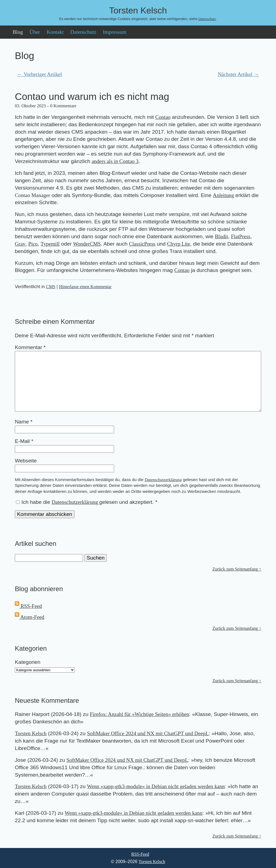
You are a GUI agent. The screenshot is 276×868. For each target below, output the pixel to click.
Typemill (50, 244)
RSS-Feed (28, 606)
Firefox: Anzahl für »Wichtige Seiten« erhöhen (140, 714)
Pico (33, 244)
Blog (18, 32)
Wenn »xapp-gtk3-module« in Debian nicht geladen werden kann (156, 786)
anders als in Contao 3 (115, 161)
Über (35, 32)
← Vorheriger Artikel (39, 74)
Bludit (222, 236)
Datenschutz (207, 19)
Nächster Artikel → (238, 74)
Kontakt (55, 32)
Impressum (114, 32)
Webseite (26, 461)
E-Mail (24, 441)
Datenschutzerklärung (163, 480)
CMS (51, 287)
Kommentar (30, 347)
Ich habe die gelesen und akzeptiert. (87, 502)
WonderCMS (87, 244)
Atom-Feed (30, 617)
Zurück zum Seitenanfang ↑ (237, 569)
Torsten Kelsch (31, 733)
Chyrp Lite (179, 244)
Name (24, 422)
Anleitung (223, 195)
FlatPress (241, 236)
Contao (163, 117)
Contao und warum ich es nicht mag (92, 96)
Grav (20, 244)
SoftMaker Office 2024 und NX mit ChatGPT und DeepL (148, 733)
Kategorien (28, 662)
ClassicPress (142, 244)
